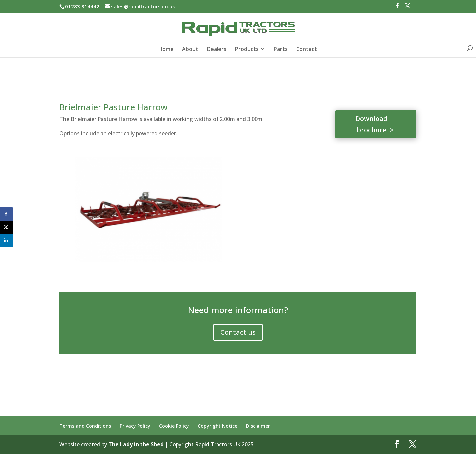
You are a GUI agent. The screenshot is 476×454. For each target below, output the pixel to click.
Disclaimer (258, 426)
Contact (307, 50)
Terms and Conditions (85, 426)
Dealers (217, 50)
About (190, 50)
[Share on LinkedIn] (7, 240)
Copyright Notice (218, 426)
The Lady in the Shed (136, 444)
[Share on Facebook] (7, 214)
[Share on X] (7, 227)
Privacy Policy (135, 426)
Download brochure (372, 124)
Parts (281, 50)
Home (166, 50)
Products (247, 50)
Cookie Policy (174, 426)
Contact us (238, 332)
